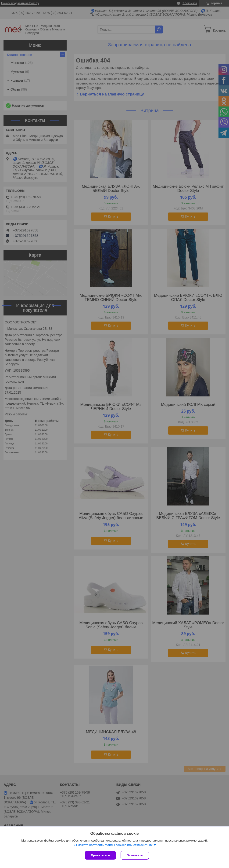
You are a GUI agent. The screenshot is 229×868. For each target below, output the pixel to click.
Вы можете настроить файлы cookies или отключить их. (113, 845)
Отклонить (135, 855)
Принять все (100, 855)
